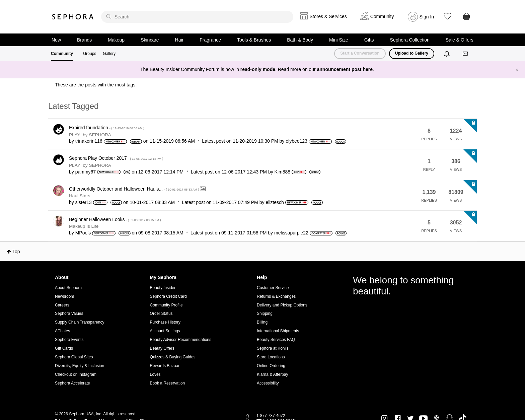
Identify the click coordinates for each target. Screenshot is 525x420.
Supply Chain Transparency (80, 322)
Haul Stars (80, 196)
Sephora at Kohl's (273, 348)
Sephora (73, 17)
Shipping (265, 313)
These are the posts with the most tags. (96, 85)
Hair (179, 40)
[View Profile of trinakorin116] (89, 141)
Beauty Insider (163, 288)
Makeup (116, 40)
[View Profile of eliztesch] (275, 202)
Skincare (150, 40)
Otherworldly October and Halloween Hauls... (134, 189)
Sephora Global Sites (74, 357)
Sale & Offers (460, 40)
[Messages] (466, 54)
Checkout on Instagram (76, 374)
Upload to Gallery (412, 53)
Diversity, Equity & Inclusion (80, 366)
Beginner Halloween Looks (115, 219)
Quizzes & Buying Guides (173, 357)
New (56, 40)
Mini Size (339, 40)
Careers (62, 305)
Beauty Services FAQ (276, 340)
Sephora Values (69, 313)
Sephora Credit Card (168, 296)
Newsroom (64, 296)
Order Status (161, 313)
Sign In (427, 17)
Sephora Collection (410, 40)
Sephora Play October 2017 (116, 158)
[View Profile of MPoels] (83, 233)
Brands (84, 40)
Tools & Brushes (254, 40)
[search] (197, 17)
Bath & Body (300, 40)
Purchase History (165, 322)
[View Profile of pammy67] (86, 172)
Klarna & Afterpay (272, 374)
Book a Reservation (168, 383)
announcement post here (345, 69)
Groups (90, 54)
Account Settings (165, 331)
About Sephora (68, 288)
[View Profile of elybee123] (296, 141)
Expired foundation (107, 128)
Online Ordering (271, 366)
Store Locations (271, 357)
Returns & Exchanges (276, 296)
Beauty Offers (162, 348)
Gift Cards (64, 348)
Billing (262, 322)
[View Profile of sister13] (84, 202)
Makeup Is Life (84, 226)
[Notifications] (447, 54)
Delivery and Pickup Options (282, 305)
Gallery (109, 54)
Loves (155, 374)
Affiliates (62, 331)
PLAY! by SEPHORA (90, 135)
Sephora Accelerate (72, 383)
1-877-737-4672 (271, 416)
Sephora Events (69, 340)
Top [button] (16, 252)
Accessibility (268, 383)
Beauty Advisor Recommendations (181, 340)
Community (62, 54)
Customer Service (273, 288)
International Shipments (278, 331)
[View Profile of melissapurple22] (291, 233)
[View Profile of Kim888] (282, 172)
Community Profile (166, 305)
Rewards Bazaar (165, 366)
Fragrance (210, 40)
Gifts (369, 40)
